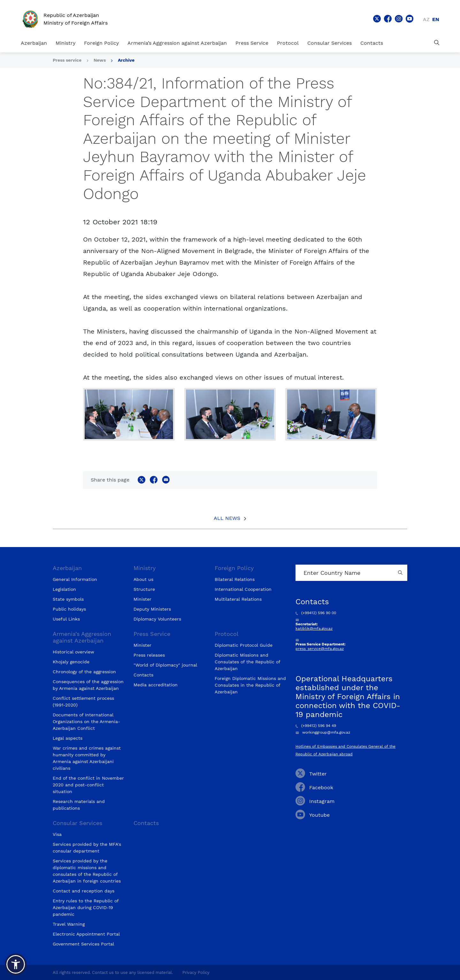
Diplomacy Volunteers (157, 619)
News (100, 60)
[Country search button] (401, 573)
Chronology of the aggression (84, 672)
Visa (57, 834)
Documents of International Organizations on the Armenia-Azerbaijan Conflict (86, 721)
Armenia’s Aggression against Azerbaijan (177, 43)
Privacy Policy (196, 972)
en (436, 19)
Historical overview (73, 652)
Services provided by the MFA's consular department (87, 848)
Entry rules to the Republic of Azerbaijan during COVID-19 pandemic (86, 907)
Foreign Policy (101, 43)
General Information (75, 579)
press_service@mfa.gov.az (320, 649)
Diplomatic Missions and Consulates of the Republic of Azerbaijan (247, 662)
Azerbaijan (34, 43)
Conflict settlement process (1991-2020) (83, 702)
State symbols (68, 599)
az (426, 19)
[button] (16, 964)
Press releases (149, 655)
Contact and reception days (84, 891)
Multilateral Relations (238, 599)
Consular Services (330, 43)
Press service (67, 60)
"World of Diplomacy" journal (165, 665)
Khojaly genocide (71, 662)
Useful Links (66, 619)
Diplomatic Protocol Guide (244, 645)
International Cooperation (243, 589)
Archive (126, 60)
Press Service (252, 43)
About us (143, 579)
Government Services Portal (83, 944)
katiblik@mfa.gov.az (314, 629)
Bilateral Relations (235, 579)
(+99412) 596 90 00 (316, 613)
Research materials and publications (79, 805)
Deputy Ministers (152, 609)
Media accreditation (156, 685)
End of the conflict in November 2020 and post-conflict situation (88, 785)
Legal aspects (68, 738)
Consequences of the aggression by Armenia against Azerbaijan (88, 685)
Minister (142, 599)
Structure (144, 589)
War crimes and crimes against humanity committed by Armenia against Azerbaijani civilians (87, 758)
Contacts (372, 43)
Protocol (288, 43)
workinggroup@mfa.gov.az (323, 732)
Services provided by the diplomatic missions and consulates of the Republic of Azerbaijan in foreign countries (87, 871)
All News (227, 518)
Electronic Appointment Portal (86, 934)
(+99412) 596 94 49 (316, 726)
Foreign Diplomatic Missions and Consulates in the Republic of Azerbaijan (250, 685)
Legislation (64, 589)
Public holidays (69, 609)
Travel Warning (69, 924)
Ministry (65, 43)
